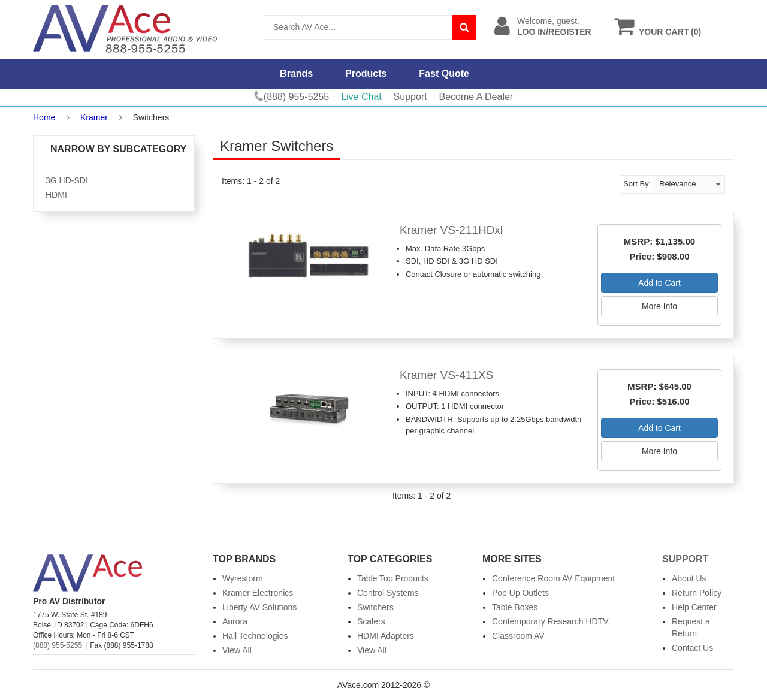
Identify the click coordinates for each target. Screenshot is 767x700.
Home (44, 117)
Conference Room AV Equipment (553, 578)
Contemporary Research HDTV (550, 621)
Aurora (235, 621)
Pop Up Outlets (520, 593)
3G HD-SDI (67, 180)
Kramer (94, 117)
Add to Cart (659, 283)
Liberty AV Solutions (259, 607)
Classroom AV (518, 636)
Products (366, 73)
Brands (296, 73)
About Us (689, 578)
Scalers (371, 621)
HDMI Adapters (386, 636)
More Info (659, 306)
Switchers (375, 607)
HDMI (56, 195)
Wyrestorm (243, 578)
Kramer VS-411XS (446, 375)
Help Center (694, 607)
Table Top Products (393, 578)
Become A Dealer (476, 97)
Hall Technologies (255, 636)
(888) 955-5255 (58, 645)
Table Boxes (515, 607)
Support (410, 97)
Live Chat (361, 97)
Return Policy (697, 593)
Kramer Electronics (258, 593)
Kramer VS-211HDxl (451, 230)
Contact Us (692, 648)
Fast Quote (444, 73)
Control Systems (388, 593)
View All (237, 650)
